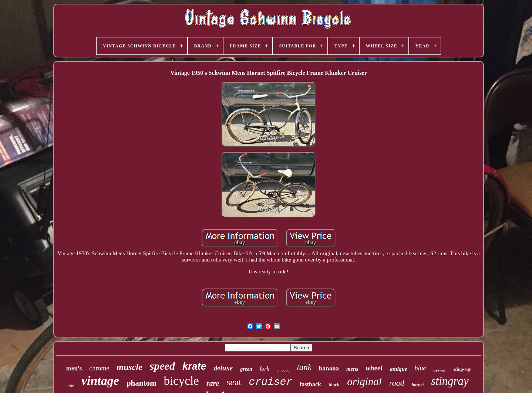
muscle (129, 367)
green (246, 369)
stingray (450, 381)
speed (162, 366)
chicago (283, 370)
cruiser (271, 382)
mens (352, 369)
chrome (99, 368)
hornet (418, 385)
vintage (100, 381)
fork (265, 369)
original (364, 382)
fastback (310, 384)
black (334, 385)
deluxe (223, 368)
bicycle (181, 381)
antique (399, 369)
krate (194, 366)
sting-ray (462, 369)
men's (74, 368)
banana (329, 368)
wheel (374, 368)
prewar (440, 370)
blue (420, 368)
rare (213, 383)
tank (304, 367)
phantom (142, 383)
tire (71, 386)
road (397, 383)
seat (234, 382)
